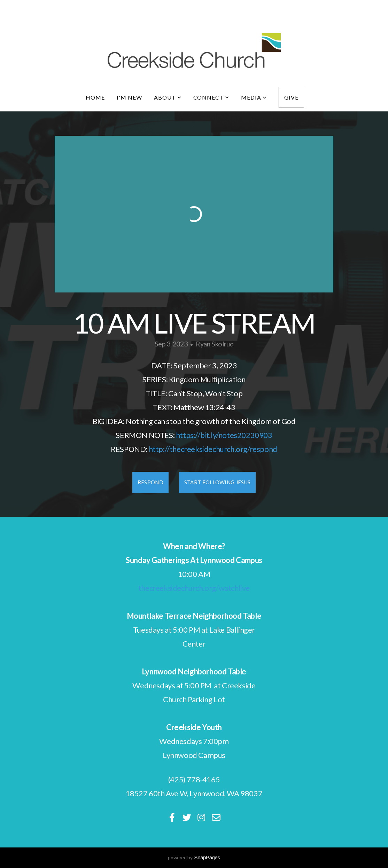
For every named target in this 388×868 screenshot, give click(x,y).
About (168, 97)
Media (254, 97)
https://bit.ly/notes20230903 (224, 435)
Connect (211, 97)
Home (95, 97)
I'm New (129, 97)
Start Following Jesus (217, 482)
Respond (150, 482)
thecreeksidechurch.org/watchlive (194, 588)
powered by (194, 857)
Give (291, 97)
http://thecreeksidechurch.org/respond (213, 449)
